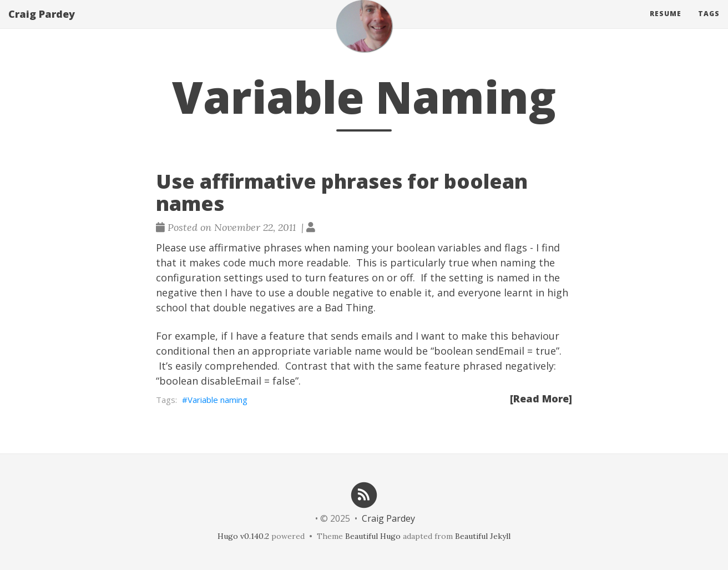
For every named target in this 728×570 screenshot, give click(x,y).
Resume (666, 25)
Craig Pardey (42, 25)
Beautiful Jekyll (483, 536)
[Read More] (541, 399)
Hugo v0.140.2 (243, 536)
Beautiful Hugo (373, 536)
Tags (709, 25)
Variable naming (218, 400)
